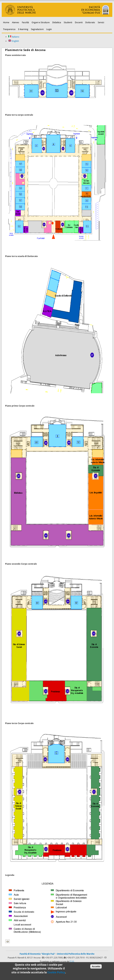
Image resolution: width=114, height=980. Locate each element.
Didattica (57, 22)
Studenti (68, 22)
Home (6, 22)
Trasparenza (9, 29)
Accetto (96, 968)
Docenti (79, 22)
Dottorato (90, 22)
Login (49, 29)
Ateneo (16, 22)
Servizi (101, 22)
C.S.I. (72, 961)
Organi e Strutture (41, 22)
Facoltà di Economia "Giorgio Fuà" (37, 954)
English (14, 41)
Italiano (14, 37)
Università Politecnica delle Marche (76, 954)
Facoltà (25, 22)
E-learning (23, 29)
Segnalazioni (37, 29)
